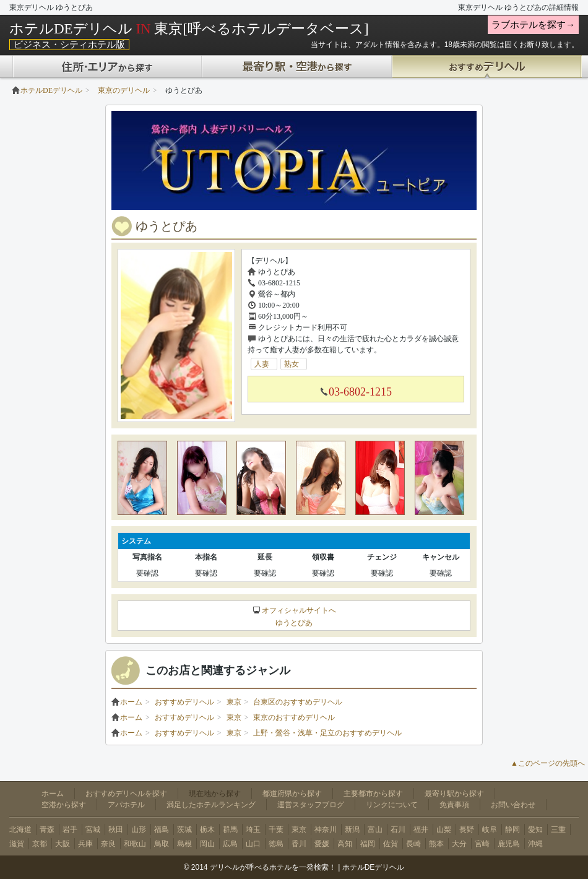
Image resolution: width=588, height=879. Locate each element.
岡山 (207, 844)
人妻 (266, 364)
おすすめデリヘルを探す (126, 794)
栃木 (207, 829)
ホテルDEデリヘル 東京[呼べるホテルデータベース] (189, 28)
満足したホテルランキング (211, 805)
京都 (40, 844)
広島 (230, 844)
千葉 (276, 829)
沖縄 (535, 844)
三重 (558, 829)
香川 (299, 844)
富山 (375, 829)
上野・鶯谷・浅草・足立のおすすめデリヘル (327, 733)
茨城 (184, 829)
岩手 (70, 829)
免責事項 (454, 805)
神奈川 (326, 829)
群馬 (230, 829)
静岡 (512, 829)
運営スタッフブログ (311, 805)
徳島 (276, 844)
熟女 (295, 364)
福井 (421, 829)
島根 (184, 844)
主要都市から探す (373, 794)
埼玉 (253, 829)
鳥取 (162, 844)
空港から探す (64, 805)
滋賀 (17, 844)
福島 (162, 829)
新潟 (352, 829)
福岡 (368, 844)
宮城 (93, 829)
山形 (139, 829)
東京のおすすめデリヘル (294, 717)
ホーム (127, 702)
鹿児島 (509, 844)
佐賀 (391, 844)
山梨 (444, 829)
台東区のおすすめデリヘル (298, 702)
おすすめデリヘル (184, 702)
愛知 (535, 829)
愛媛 (322, 844)
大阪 (63, 844)
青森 (47, 829)
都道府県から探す (292, 794)
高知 (345, 844)
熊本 (436, 844)
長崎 (413, 844)
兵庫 (85, 844)
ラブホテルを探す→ (533, 25)
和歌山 (135, 844)
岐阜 (490, 829)
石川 (398, 829)
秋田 (116, 829)
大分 (459, 844)
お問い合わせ (513, 805)
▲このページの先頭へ (548, 763)
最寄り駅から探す (454, 794)
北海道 (20, 829)
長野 (467, 829)
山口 (253, 844)
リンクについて (392, 805)
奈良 (108, 844)
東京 (234, 702)
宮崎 (482, 844)
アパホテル (126, 805)
